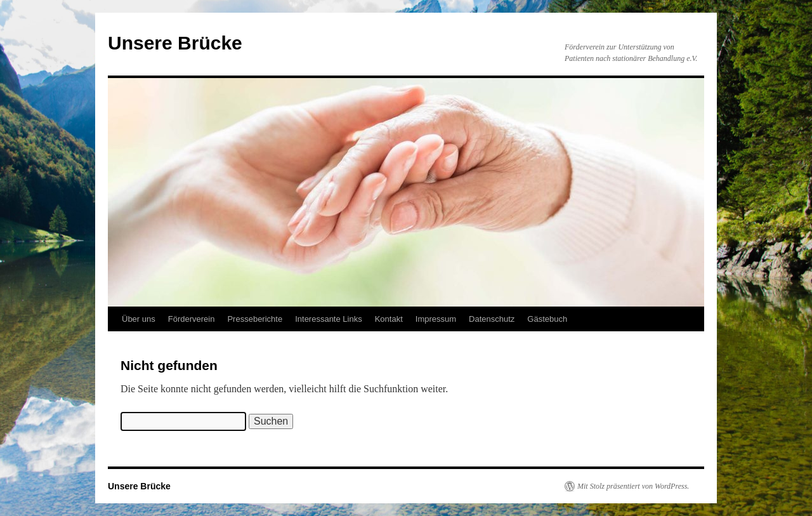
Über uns (139, 319)
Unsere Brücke (175, 43)
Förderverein (192, 319)
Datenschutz (492, 319)
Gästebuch (547, 319)
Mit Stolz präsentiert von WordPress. (633, 486)
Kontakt (389, 319)
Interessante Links (329, 319)
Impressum (436, 319)
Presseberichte (255, 319)
